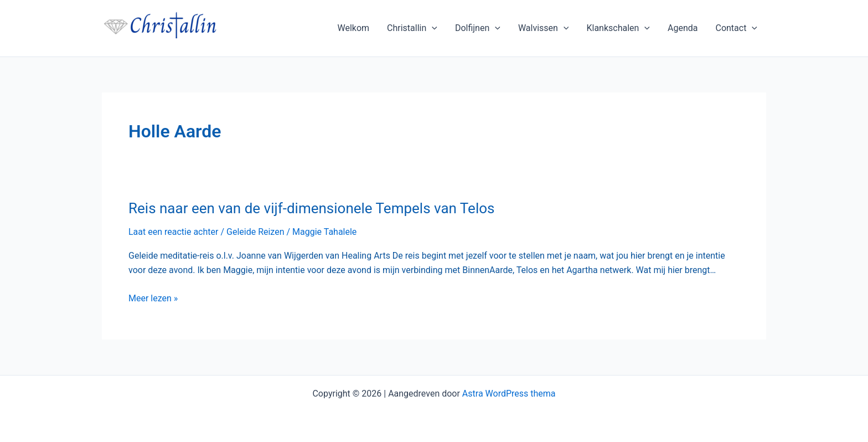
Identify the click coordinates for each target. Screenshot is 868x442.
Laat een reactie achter (173, 232)
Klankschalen (618, 28)
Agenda (683, 28)
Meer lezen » (153, 299)
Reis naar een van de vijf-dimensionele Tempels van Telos (311, 208)
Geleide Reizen (255, 232)
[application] (432, 28)
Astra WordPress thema (509, 394)
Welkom (353, 28)
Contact (736, 28)
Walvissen (544, 28)
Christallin (412, 28)
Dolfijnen (478, 28)
